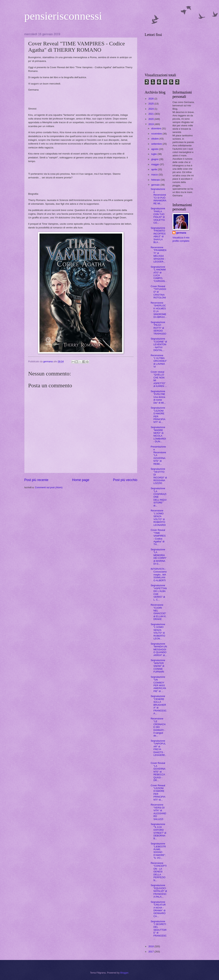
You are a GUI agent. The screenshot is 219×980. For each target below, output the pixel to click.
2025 (151, 104)
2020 (151, 119)
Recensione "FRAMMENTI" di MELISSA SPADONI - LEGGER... (159, 254)
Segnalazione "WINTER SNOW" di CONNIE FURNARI (158, 666)
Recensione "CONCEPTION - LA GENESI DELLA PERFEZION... (159, 872)
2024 (151, 109)
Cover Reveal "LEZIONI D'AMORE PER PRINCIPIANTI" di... (158, 793)
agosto (155, 149)
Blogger (124, 973)
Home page (81, 480)
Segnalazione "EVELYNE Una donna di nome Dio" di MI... (158, 397)
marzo (155, 175)
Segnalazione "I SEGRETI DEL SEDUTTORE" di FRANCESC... (159, 930)
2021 (151, 114)
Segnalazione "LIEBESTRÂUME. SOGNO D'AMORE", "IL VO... (158, 851)
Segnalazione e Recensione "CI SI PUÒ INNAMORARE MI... (158, 196)
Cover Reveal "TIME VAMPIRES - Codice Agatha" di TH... (158, 537)
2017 (151, 952)
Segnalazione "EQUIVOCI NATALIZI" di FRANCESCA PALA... (159, 891)
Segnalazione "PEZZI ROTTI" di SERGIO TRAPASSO (158, 328)
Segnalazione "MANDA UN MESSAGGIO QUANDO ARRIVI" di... (159, 649)
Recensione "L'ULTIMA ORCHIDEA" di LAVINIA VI (159, 361)
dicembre (156, 128)
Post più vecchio (125, 480)
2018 (151, 946)
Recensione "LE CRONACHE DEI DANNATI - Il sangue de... (158, 727)
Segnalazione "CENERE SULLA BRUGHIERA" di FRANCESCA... (159, 705)
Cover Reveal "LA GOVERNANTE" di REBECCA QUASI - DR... (158, 772)
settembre (157, 144)
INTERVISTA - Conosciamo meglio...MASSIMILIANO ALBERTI (159, 575)
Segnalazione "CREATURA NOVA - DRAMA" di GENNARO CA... (158, 909)
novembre (157, 134)
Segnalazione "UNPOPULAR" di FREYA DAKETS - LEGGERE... (158, 749)
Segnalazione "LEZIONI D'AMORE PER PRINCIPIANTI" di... (158, 415)
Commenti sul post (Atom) (49, 487)
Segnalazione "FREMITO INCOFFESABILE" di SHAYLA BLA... (158, 235)
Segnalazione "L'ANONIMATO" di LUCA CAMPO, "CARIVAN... (159, 274)
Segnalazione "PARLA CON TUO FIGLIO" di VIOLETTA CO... (158, 216)
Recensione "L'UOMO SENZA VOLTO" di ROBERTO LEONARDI (158, 518)
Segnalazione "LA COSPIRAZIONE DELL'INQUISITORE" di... (159, 497)
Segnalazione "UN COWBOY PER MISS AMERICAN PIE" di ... (158, 684)
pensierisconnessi (63, 16)
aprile (154, 169)
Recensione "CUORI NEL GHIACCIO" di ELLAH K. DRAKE (159, 612)
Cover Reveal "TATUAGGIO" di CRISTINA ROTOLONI (158, 292)
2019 (151, 124)
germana (181, 233)
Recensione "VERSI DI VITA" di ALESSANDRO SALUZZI (158, 812)
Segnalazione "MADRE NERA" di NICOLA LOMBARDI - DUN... (158, 434)
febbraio (156, 180)
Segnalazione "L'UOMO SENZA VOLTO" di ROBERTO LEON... (158, 631)
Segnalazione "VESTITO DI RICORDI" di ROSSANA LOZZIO (159, 476)
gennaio (156, 185)
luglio (154, 154)
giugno (155, 159)
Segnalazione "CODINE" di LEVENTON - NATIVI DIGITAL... (159, 344)
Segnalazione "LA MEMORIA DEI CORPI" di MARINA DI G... (159, 557)
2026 (151, 99)
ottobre (155, 139)
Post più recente (36, 480)
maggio (155, 164)
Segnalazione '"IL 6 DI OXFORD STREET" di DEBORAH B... (158, 831)
